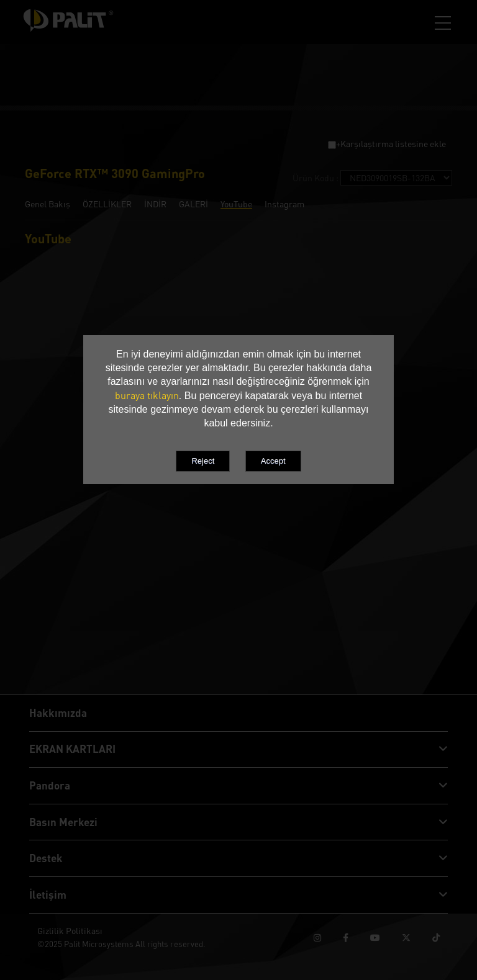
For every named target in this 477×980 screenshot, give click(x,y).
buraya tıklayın (147, 395)
